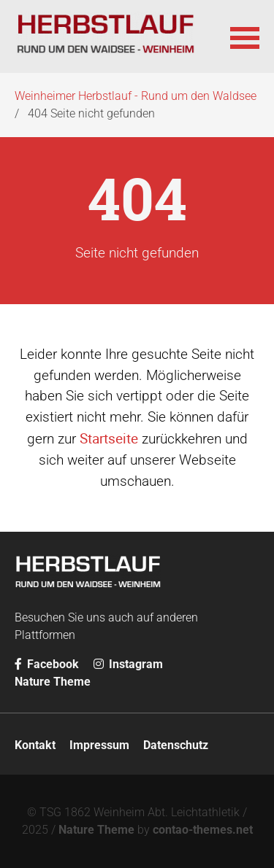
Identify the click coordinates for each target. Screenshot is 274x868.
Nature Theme (53, 682)
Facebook (47, 664)
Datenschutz (176, 745)
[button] (245, 36)
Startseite (109, 438)
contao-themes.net (203, 830)
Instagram (128, 664)
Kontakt (35, 745)
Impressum (99, 745)
